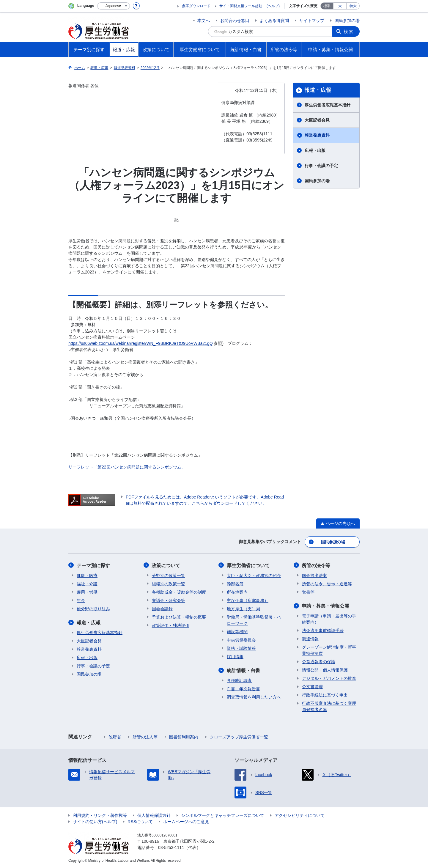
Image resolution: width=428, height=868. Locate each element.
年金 (81, 600)
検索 (349, 32)
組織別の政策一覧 (169, 584)
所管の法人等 (145, 737)
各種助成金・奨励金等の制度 (179, 592)
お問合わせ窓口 (235, 21)
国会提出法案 (314, 575)
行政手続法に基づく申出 (325, 695)
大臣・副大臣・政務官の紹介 (254, 575)
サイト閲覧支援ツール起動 (241, 6)
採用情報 (235, 656)
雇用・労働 (87, 592)
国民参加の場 (347, 21)
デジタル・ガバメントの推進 (329, 678)
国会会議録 (162, 608)
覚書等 (308, 592)
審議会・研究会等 (169, 600)
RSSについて (140, 821)
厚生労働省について (248, 565)
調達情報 (310, 639)
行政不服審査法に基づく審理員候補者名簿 (329, 706)
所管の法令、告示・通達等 (327, 584)
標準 (327, 6)
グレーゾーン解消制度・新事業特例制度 (329, 650)
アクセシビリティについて (300, 815)
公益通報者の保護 (319, 661)
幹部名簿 (235, 584)
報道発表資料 (317, 135)
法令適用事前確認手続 (323, 630)
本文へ (204, 21)
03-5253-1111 (171, 847)
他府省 (115, 737)
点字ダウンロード (196, 6)
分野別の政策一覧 (169, 575)
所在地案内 (237, 592)
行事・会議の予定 (321, 166)
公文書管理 (312, 686)
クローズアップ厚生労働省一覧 (239, 737)
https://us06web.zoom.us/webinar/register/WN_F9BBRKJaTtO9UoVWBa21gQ (141, 343)
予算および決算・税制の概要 (179, 617)
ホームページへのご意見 (186, 821)
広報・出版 (315, 150)
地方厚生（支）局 (243, 608)
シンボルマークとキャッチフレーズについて (223, 815)
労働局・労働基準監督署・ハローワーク (254, 620)
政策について (166, 565)
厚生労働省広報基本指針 (328, 105)
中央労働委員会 (241, 640)
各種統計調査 (239, 680)
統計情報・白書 (243, 670)
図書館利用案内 (184, 737)
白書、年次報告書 (243, 688)
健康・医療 (87, 575)
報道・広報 (318, 90)
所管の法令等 (316, 565)
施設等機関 (237, 631)
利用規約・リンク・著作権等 (100, 815)
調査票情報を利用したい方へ (254, 697)
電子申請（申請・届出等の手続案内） (329, 619)
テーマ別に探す (93, 565)
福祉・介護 (87, 584)
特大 (353, 6)
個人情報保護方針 (154, 815)
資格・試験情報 (241, 648)
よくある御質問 (274, 21)
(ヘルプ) (273, 6)
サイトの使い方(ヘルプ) (95, 821)
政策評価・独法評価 (171, 625)
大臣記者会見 (317, 120)
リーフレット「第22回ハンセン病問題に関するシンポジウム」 (127, 467)
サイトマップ (312, 21)
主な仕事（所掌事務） (248, 600)
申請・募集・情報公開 (326, 606)
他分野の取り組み (93, 608)
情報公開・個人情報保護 (325, 670)
